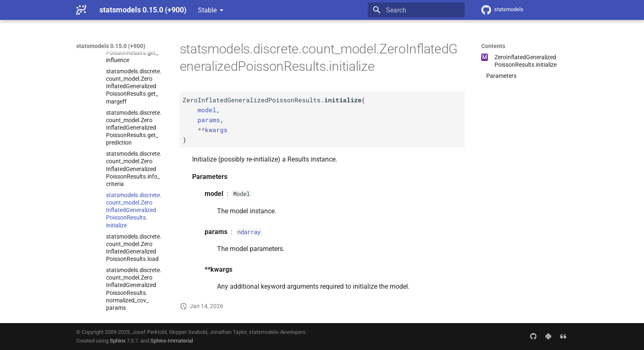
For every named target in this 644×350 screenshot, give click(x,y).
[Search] (416, 10)
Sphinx (118, 341)
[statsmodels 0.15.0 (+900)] (81, 10)
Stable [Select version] (207, 10)
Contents (493, 46)
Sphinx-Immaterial (172, 341)
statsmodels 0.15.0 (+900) (111, 46)
